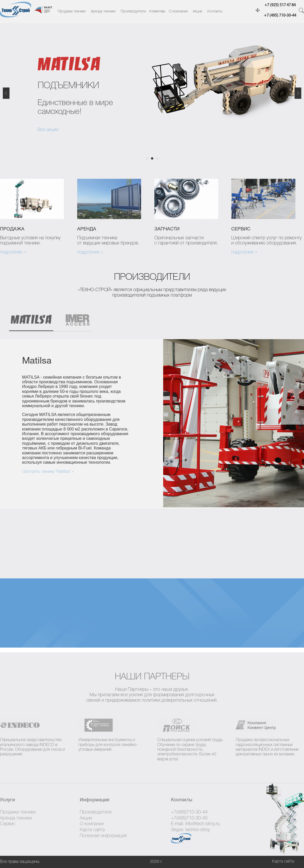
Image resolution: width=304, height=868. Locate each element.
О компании (178, 12)
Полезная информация (103, 836)
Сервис (8, 824)
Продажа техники (72, 12)
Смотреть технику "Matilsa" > (48, 472)
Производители (133, 12)
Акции (197, 12)
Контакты (215, 12)
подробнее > (13, 252)
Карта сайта (92, 830)
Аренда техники (103, 12)
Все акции (48, 130)
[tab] (34, 322)
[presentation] (31, 322)
